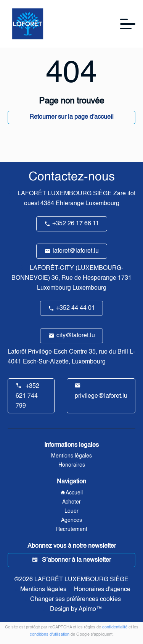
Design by (75, 609)
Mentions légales (43, 590)
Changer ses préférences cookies (76, 599)
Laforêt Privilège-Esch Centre (47, 352)
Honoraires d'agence (102, 590)
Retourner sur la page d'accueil (71, 117)
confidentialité (115, 627)
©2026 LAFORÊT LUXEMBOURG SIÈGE (71, 580)
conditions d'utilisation (50, 635)
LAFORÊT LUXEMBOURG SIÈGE (65, 194)
